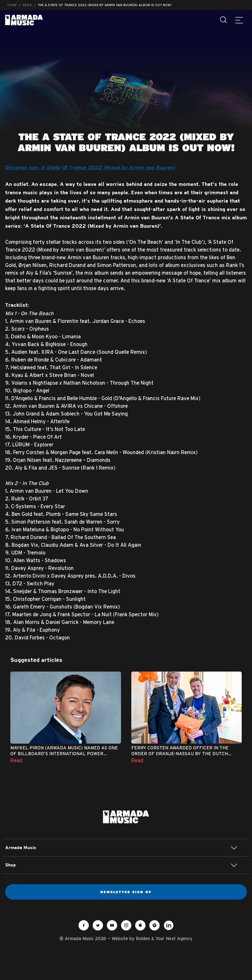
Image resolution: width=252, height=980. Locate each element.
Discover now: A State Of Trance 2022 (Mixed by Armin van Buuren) (90, 168)
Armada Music (24, 20)
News (27, 5)
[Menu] (239, 20)
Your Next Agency (174, 939)
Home (12, 5)
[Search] (224, 20)
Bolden (143, 939)
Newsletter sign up (126, 892)
